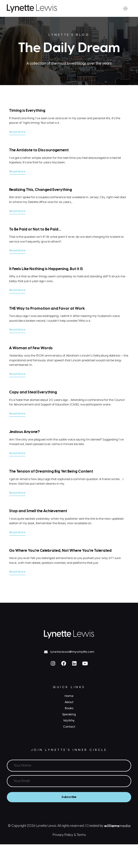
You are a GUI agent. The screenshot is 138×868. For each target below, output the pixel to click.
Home (69, 696)
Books (69, 708)
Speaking (69, 714)
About (69, 702)
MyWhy (69, 721)
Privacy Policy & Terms (69, 835)
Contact (69, 727)
